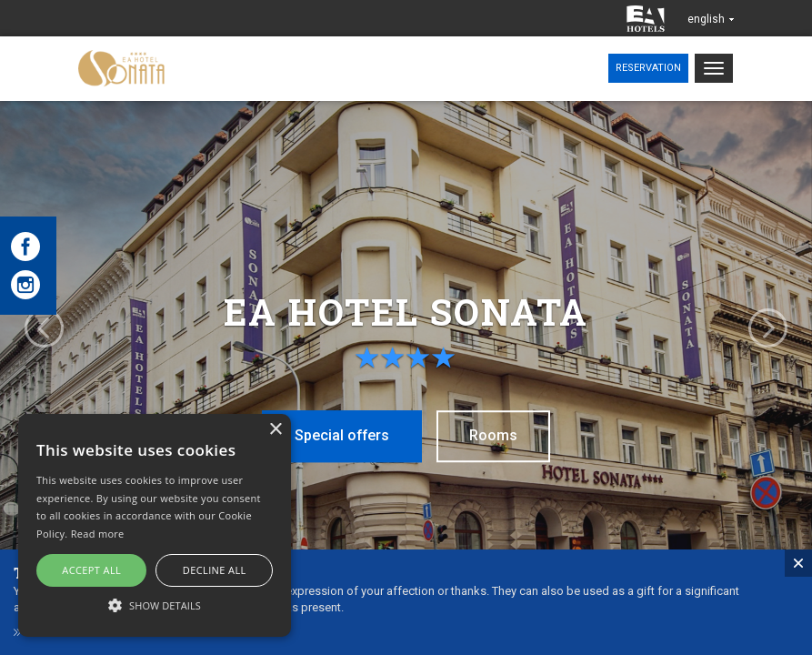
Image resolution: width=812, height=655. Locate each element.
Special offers (333, 435)
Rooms (505, 435)
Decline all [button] (215, 570)
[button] (155, 605)
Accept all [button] (91, 570)
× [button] (275, 430)
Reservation (648, 68)
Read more (98, 534)
